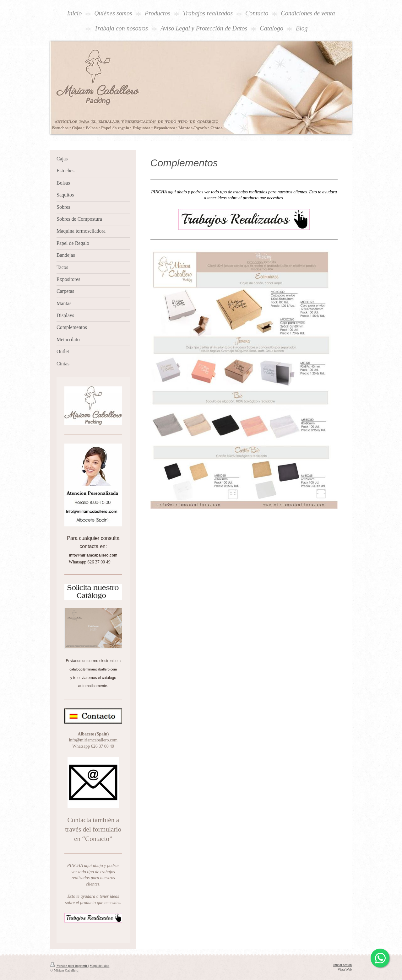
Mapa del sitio (99, 966)
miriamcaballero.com (97, 555)
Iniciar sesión (342, 965)
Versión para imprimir (69, 966)
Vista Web (345, 969)
